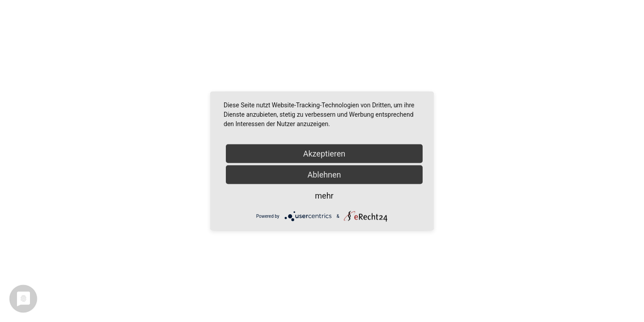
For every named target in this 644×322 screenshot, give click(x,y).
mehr (324, 196)
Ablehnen (324, 175)
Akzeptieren (324, 154)
